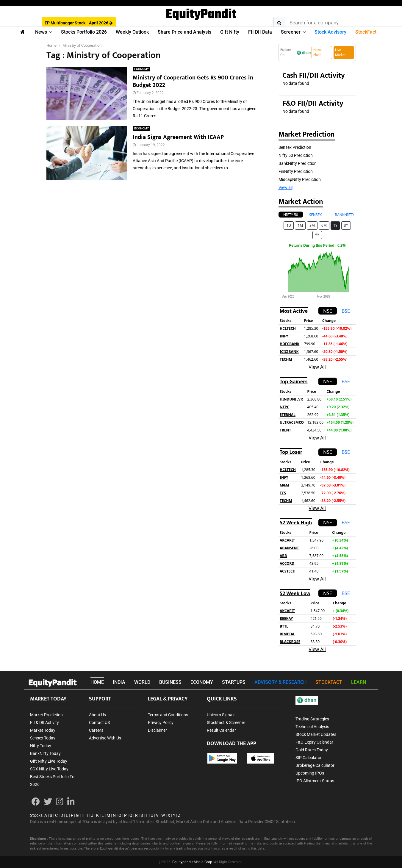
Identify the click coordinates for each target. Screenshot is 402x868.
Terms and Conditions (168, 715)
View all (286, 187)
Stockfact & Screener (226, 722)
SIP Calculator (309, 758)
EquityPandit (201, 15)
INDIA (119, 682)
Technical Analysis (312, 727)
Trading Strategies (312, 719)
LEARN (359, 682)
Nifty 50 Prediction (296, 155)
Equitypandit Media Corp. (193, 862)
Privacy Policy (161, 722)
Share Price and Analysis (184, 32)
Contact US (99, 722)
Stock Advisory (330, 32)
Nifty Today (41, 746)
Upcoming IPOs (310, 773)
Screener (291, 32)
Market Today (43, 730)
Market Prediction (46, 715)
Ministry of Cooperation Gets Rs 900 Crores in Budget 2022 (193, 81)
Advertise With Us (105, 738)
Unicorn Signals (221, 715)
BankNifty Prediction (298, 163)
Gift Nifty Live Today (49, 761)
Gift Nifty (230, 32)
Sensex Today (43, 738)
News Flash (317, 52)
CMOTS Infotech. (280, 822)
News (41, 32)
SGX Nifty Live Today (49, 769)
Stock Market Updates (316, 734)
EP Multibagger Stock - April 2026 (79, 23)
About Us (97, 715)
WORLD (142, 682)
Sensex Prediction (295, 147)
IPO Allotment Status (315, 781)
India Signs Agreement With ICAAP (178, 137)
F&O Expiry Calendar (314, 742)
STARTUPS (234, 682)
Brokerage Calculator (315, 765)
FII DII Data (260, 32)
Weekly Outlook (132, 32)
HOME (97, 682)
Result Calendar (221, 730)
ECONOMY (141, 69)
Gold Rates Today (312, 750)
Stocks (36, 815)
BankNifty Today (45, 753)
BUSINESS (170, 682)
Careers (96, 730)
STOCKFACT (329, 682)
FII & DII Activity (44, 722)
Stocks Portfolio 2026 (84, 32)
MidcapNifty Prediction (300, 179)
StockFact (366, 32)
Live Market (340, 52)
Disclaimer (157, 730)
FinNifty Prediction (296, 171)
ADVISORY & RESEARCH (280, 682)
